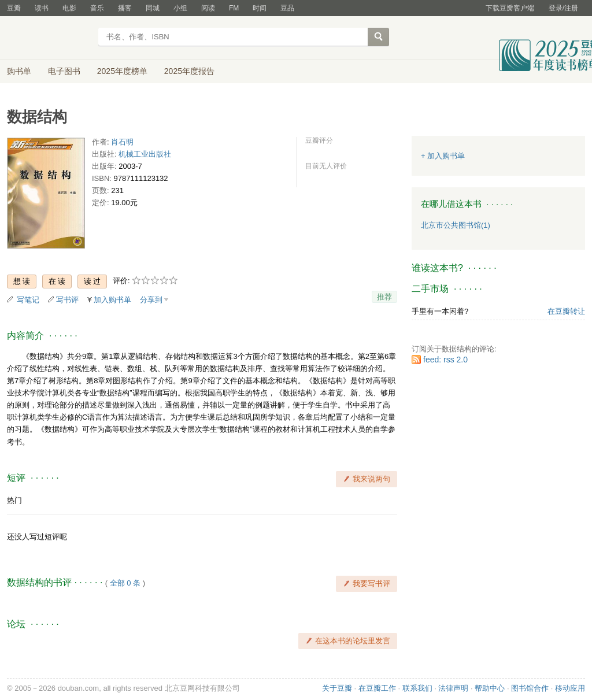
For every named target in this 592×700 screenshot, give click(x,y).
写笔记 (28, 300)
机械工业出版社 (145, 154)
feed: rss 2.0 (445, 360)
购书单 (19, 71)
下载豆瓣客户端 (510, 8)
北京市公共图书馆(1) (456, 225)
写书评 (67, 300)
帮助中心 (490, 688)
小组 (180, 8)
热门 (14, 500)
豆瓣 (14, 8)
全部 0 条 (125, 583)
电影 (69, 8)
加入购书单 (112, 300)
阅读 (208, 8)
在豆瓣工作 (377, 688)
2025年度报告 (189, 71)
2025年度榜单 (122, 71)
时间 (260, 8)
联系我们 (417, 688)
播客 (125, 8)
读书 (42, 8)
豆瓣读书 (49, 38)
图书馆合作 (530, 688)
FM (234, 8)
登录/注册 (563, 8)
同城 (153, 8)
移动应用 (570, 688)
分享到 (151, 300)
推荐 (384, 297)
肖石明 (122, 142)
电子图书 (64, 71)
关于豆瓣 (337, 688)
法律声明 (453, 688)
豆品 (287, 8)
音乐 (97, 8)
